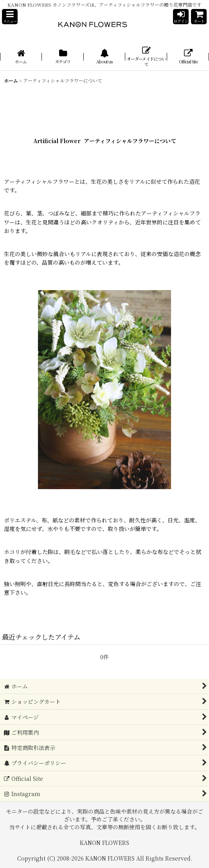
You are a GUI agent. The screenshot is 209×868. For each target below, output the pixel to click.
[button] (10, 17)
